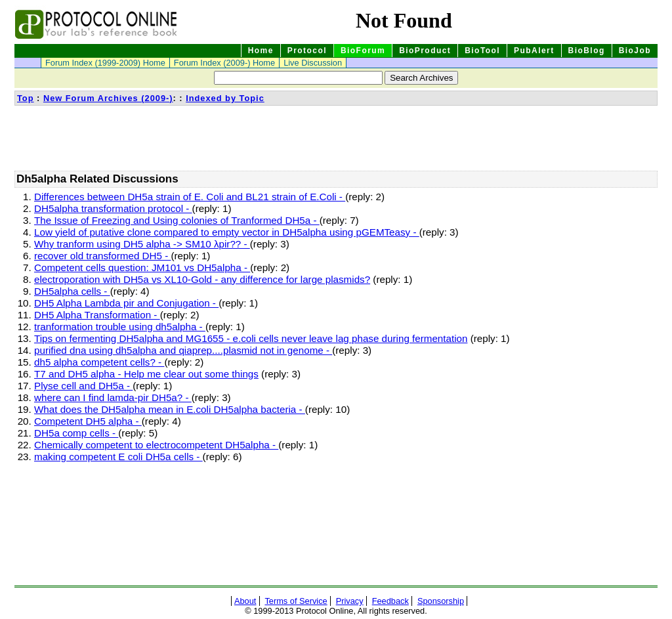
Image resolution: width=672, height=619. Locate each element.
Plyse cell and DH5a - (83, 386)
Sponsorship (441, 601)
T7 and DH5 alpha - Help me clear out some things (146, 374)
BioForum (363, 51)
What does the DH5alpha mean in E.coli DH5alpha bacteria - (170, 409)
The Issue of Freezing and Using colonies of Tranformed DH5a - (177, 220)
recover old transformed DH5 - (102, 256)
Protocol (307, 51)
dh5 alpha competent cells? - (99, 362)
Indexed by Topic (225, 98)
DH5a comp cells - (76, 433)
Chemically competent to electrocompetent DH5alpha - (156, 445)
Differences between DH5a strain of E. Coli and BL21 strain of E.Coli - (190, 197)
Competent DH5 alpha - (88, 421)
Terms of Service (296, 601)
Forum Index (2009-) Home (224, 63)
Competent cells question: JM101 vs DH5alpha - (142, 267)
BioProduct (425, 51)
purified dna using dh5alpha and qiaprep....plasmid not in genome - (183, 350)
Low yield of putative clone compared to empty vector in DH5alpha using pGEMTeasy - (227, 232)
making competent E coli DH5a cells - (118, 457)
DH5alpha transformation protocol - (113, 208)
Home (261, 51)
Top (26, 98)
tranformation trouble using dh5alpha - (120, 327)
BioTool (482, 51)
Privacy (350, 601)
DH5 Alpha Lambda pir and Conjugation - (126, 303)
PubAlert (534, 51)
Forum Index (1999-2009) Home (105, 63)
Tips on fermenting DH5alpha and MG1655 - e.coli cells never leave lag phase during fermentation (251, 338)
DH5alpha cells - (72, 291)
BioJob (635, 51)
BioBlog (587, 51)
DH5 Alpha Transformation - (97, 315)
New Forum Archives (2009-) (108, 98)
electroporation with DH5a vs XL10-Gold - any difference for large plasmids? (202, 279)
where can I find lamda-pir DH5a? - (113, 397)
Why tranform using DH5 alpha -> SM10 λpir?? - (142, 244)
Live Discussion (313, 63)
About (245, 601)
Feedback (390, 601)
